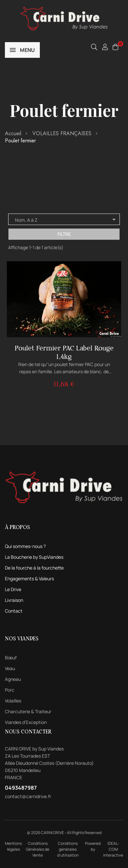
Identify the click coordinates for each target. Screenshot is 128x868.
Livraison (14, 600)
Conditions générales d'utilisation (68, 849)
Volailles (13, 701)
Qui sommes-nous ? (25, 546)
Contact (14, 611)
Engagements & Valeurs (29, 579)
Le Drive (13, 589)
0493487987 (21, 788)
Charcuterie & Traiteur (28, 711)
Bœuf (11, 658)
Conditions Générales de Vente (38, 849)
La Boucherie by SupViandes (34, 557)
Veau (10, 668)
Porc (10, 690)
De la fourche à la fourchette (34, 568)
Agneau (13, 679)
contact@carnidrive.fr (28, 796)
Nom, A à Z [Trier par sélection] (66, 219)
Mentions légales (13, 846)
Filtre (64, 234)
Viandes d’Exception (26, 722)
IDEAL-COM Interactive (113, 849)
